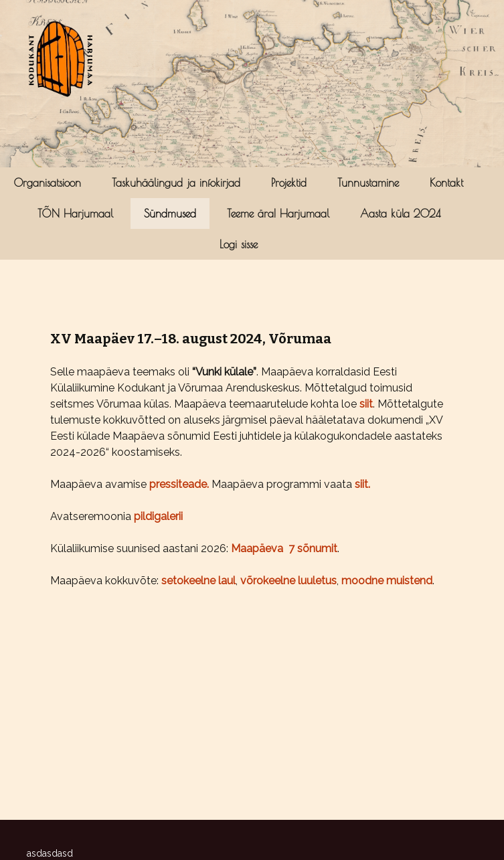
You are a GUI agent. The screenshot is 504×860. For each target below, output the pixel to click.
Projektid (289, 183)
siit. (362, 484)
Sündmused (170, 213)
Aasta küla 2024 (400, 213)
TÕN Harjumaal (75, 213)
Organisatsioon (48, 183)
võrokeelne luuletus (288, 581)
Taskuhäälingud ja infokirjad (176, 183)
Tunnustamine (368, 183)
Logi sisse (239, 244)
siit (366, 404)
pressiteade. (180, 484)
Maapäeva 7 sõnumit (284, 548)
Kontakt (446, 183)
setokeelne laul (198, 581)
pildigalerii (158, 516)
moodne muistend (387, 581)
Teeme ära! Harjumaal (278, 213)
